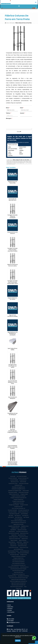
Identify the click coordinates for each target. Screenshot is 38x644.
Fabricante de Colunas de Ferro (18, 560)
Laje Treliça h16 (25, 515)
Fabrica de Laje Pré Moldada (23, 553)
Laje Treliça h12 (18, 515)
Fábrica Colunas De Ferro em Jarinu (13, 265)
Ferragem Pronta (24, 555)
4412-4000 (11, 619)
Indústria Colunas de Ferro (23, 512)
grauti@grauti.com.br (14, 622)
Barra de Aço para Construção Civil (18, 585)
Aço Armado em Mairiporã (12, 398)
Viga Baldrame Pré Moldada (23, 576)
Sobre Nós (10, 607)
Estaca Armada (26, 491)
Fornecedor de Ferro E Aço (14, 567)
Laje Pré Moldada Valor (24, 551)
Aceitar (18, 641)
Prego (25, 587)
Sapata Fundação (14, 540)
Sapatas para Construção (18, 524)
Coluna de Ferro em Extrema (13, 233)
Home (9, 605)
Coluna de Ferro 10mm (13, 483)
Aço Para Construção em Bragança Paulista (13, 431)
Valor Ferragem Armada (22, 544)
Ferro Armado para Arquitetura (18, 562)
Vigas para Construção (22, 530)
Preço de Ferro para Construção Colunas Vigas (18, 578)
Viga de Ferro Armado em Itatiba (13, 316)
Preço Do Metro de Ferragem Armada (18, 521)
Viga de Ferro (14, 535)
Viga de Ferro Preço (22, 535)
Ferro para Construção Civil (24, 510)
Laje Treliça (11, 515)
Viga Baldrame (13, 530)
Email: (22, 108)
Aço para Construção (13, 478)
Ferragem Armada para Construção (18, 496)
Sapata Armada (13, 544)
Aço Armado (13, 476)
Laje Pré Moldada (24, 514)
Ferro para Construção (12, 510)
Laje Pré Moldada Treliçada (13, 551)
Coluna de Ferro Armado (14, 547)
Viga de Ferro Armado (24, 537)
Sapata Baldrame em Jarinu (13, 299)
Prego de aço (18, 588)
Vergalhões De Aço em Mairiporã (13, 414)
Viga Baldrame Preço (12, 576)
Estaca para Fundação (13, 492)
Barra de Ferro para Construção (17, 587)
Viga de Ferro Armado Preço (15, 539)
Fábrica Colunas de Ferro (14, 494)
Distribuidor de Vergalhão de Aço (18, 487)
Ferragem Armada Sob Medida (18, 501)
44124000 (11, 621)
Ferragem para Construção (18, 503)
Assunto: (23, 113)
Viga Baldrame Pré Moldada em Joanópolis (13, 334)
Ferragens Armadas (24, 505)
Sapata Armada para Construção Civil (18, 523)
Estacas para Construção (24, 492)
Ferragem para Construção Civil (18, 574)
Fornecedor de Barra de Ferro (13, 199)
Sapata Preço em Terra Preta (12, 182)
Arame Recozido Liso (24, 567)
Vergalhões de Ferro (15, 528)
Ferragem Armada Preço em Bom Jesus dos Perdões (13, 250)
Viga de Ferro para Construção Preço (18, 579)
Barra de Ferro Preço (24, 533)
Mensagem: (9, 118)
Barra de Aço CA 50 (15, 482)
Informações (11, 612)
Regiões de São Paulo (13, 145)
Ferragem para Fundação (14, 505)
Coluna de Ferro (13, 546)
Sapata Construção (23, 540)
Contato (10, 610)
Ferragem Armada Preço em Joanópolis (13, 216)
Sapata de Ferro (25, 539)
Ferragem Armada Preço (18, 499)
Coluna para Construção (24, 483)
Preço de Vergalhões (18, 519)
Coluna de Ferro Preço (22, 546)
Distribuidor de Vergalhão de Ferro (18, 489)
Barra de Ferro (12, 531)
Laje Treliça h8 (11, 517)
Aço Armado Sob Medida (22, 476)
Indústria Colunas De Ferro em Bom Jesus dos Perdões (12, 463)
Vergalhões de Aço (25, 526)
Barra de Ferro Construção (14, 533)
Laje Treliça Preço (19, 517)
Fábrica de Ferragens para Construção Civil (18, 581)
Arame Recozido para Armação (18, 571)
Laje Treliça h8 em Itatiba (13, 349)
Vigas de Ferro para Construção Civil (18, 583)
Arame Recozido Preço (18, 572)
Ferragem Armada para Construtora (18, 556)
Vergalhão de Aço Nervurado (14, 526)
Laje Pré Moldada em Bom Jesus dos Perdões (13, 447)
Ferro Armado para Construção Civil (18, 565)
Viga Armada (23, 528)
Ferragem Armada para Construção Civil (18, 498)
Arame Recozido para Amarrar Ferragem (18, 569)
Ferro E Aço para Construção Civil (18, 508)
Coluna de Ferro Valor (24, 547)
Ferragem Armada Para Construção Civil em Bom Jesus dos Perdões (13, 283)
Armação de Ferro (23, 480)
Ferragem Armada (24, 494)
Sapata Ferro (26, 542)
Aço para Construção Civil (23, 478)
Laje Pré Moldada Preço (18, 549)
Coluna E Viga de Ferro (13, 537)
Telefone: (9, 113)
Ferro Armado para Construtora (18, 563)
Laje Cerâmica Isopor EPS (14, 514)
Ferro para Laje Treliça (14, 555)
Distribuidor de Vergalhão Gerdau (15, 491)
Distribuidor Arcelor (18, 485)
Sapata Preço (19, 542)
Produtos (10, 609)
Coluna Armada (23, 482)
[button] (36, 2)
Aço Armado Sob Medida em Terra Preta (13, 382)
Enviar (19, 132)
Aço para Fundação (14, 480)
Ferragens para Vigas (18, 507)
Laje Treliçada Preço (12, 553)
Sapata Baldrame (12, 542)
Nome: (8, 108)
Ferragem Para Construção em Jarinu (13, 366)
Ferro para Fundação (13, 512)
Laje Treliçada (26, 517)
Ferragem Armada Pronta (18, 558)
